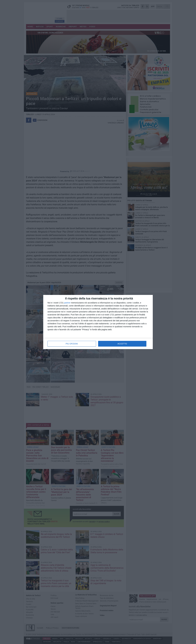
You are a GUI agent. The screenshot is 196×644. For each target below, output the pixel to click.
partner (67, 303)
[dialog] (98, 322)
